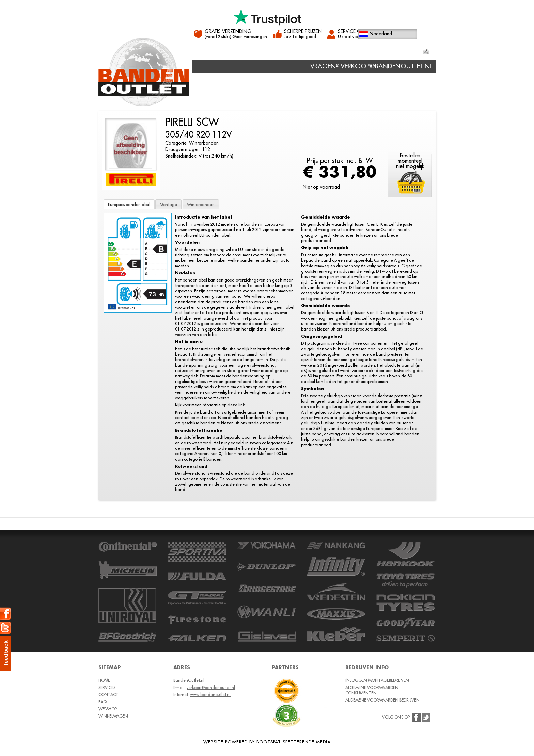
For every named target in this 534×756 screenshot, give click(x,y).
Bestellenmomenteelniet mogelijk (410, 161)
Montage (168, 204)
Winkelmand (409, 52)
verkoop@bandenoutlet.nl (386, 66)
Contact (264, 52)
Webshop (297, 52)
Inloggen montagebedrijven (377, 680)
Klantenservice (359, 52)
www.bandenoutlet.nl (210, 695)
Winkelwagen (113, 716)
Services (231, 52)
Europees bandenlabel (129, 204)
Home (204, 52)
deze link (236, 405)
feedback (6, 653)
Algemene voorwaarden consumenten (372, 690)
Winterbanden (201, 204)
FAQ (324, 52)
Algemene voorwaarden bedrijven (382, 700)
